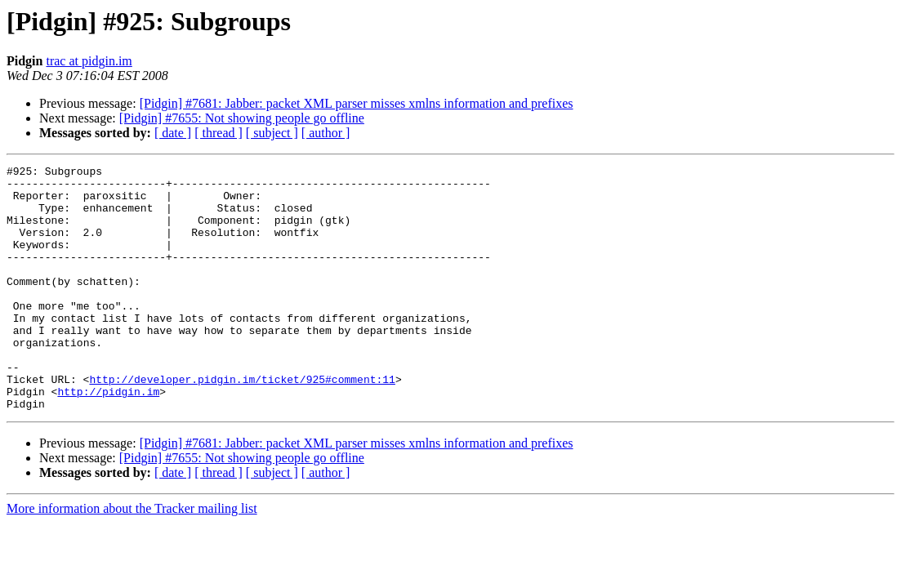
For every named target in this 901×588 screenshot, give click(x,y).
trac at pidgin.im (89, 61)
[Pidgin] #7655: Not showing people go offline (242, 118)
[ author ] (326, 133)
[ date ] (173, 133)
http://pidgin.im (108, 438)
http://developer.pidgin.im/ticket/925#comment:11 (242, 423)
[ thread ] (219, 133)
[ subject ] (272, 133)
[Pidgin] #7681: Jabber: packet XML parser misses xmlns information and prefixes (357, 103)
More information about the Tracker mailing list (132, 557)
